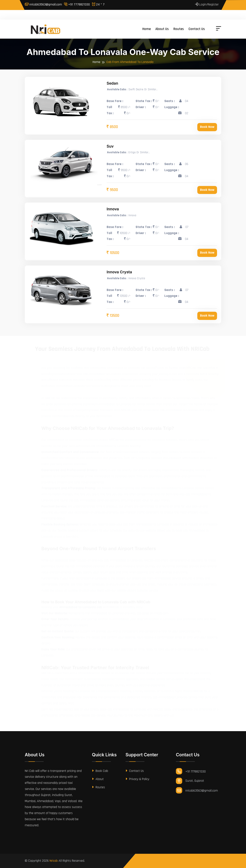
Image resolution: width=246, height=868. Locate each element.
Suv (110, 146)
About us (162, 29)
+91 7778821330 (77, 5)
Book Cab (100, 771)
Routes (179, 29)
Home (147, 29)
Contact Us (135, 771)
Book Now (207, 127)
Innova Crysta (119, 272)
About (98, 779)
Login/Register (207, 5)
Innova (113, 209)
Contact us (197, 29)
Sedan (112, 83)
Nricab (54, 861)
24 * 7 (98, 5)
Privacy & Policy (137, 779)
